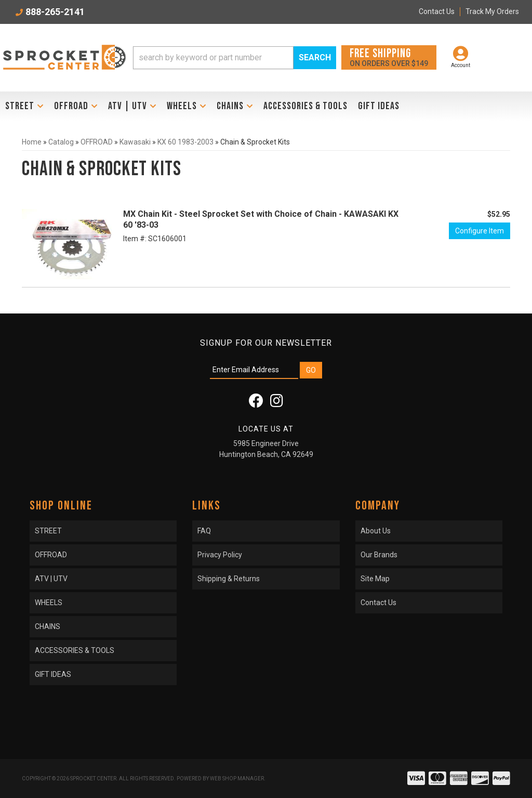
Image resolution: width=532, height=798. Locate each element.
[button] (235, 58)
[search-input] (213, 58)
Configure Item (480, 231)
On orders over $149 (389, 57)
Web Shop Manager (237, 779)
